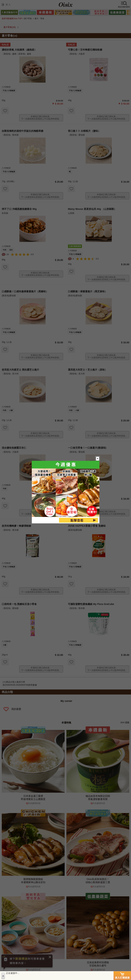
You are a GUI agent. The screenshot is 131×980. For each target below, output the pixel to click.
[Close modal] (110, 447)
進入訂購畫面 (122, 976)
